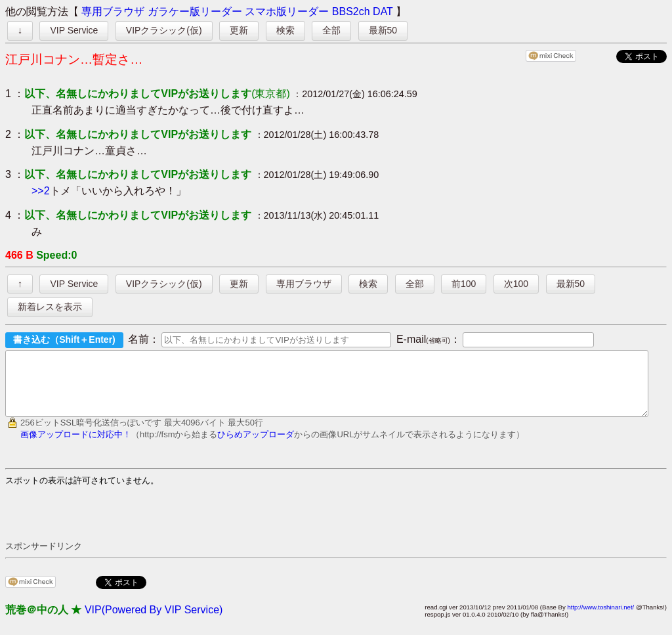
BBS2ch (351, 11)
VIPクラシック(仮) (164, 30)
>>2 (41, 191)
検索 (285, 30)
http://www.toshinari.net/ (600, 619)
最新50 (383, 30)
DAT (383, 11)
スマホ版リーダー (287, 11)
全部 (331, 30)
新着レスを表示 (50, 307)
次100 (516, 284)
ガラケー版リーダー (195, 11)
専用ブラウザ (113, 11)
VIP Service (74, 30)
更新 (239, 30)
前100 (464, 284)
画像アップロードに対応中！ (76, 446)
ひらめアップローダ (256, 446)
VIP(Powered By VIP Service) (154, 622)
